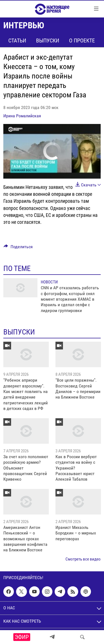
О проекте (82, 40)
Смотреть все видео (83, 559)
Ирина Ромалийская (22, 116)
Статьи (17, 40)
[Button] (18, 248)
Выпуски (48, 40)
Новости (49, 282)
